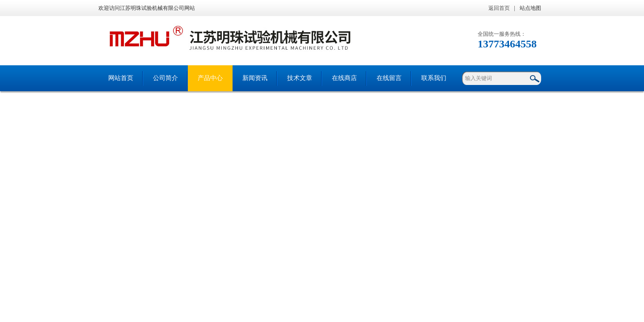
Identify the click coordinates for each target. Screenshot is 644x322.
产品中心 (210, 78)
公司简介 (165, 78)
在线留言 (389, 78)
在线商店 (344, 78)
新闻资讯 (255, 78)
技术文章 (300, 78)
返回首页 (499, 8)
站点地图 (530, 8)
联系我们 (434, 78)
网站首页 (121, 78)
